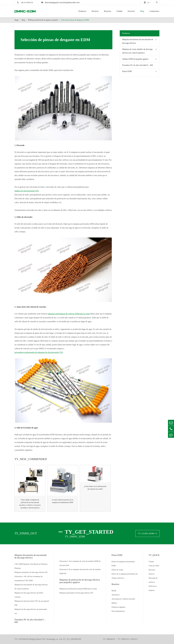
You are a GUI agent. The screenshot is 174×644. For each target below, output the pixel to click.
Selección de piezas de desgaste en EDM (75, 20)
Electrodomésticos (118, 611)
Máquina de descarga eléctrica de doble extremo (29, 595)
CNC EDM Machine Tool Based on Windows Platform (31, 566)
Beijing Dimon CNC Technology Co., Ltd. (46, 639)
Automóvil (115, 595)
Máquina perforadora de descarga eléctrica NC (76, 593)
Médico (114, 603)
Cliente (151, 562)
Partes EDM (127, 71)
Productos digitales (118, 607)
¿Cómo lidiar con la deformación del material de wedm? (95, 488)
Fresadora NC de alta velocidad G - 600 (138, 65)
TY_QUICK (154, 555)
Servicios (131, 11)
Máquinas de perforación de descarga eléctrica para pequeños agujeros (80, 581)
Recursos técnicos (152, 572)
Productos (82, 11)
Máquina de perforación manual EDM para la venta (78, 589)
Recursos (107, 11)
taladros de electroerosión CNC (27, 191)
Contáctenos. (154, 11)
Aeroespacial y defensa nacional (123, 599)
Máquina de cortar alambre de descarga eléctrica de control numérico (137, 51)
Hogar (17, 20)
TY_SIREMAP (109, 639)
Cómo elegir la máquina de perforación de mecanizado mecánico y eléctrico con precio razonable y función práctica (30, 504)
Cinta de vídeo (154, 566)
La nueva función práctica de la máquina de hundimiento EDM (62, 501)
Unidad (119, 11)
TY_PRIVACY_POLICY (128, 639)
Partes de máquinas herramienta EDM (123, 564)
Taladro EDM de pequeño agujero (135, 59)
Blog (142, 11)
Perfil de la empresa (153, 588)
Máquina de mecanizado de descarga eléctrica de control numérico (31, 587)
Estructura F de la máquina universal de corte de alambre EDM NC (80, 571)
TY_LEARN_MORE (147, 533)
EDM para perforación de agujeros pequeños (43, 20)
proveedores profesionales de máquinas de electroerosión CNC (39, 352)
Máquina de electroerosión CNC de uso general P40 (32, 603)
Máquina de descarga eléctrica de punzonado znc (31, 611)
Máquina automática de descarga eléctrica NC (31, 572)
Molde (114, 591)
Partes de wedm (117, 570)
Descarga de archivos (153, 580)
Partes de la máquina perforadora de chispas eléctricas (125, 576)
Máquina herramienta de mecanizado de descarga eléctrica (138, 41)
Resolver (95, 11)
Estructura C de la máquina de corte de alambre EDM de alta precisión (80, 563)
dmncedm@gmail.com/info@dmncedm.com (62, 2)
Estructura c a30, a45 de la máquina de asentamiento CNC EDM (29, 578)
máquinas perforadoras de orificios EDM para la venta (69, 314)
